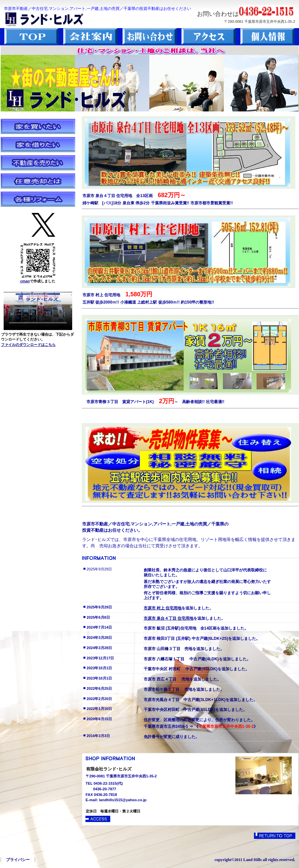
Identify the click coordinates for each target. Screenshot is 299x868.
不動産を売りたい (38, 163)
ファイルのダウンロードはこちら (28, 345)
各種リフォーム (38, 199)
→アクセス (98, 819)
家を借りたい (38, 145)
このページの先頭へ (275, 836)
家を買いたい (38, 126)
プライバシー (18, 860)
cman (25, 281)
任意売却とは (38, 181)
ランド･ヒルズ (57, 19)
